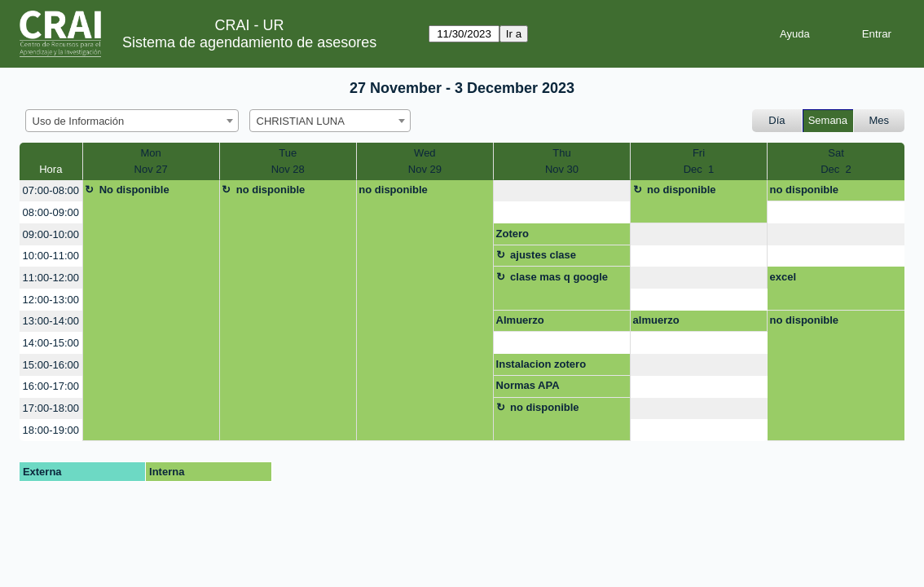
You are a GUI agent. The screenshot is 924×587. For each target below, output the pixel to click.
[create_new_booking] (562, 191)
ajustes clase (543, 255)
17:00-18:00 (51, 408)
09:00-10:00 (51, 234)
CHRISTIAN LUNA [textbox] (301, 121)
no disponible (271, 190)
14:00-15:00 (51, 343)
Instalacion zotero (541, 364)
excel (783, 277)
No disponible (134, 190)
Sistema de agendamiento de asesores (249, 42)
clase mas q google (559, 277)
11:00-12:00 (51, 278)
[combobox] (132, 121)
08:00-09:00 (51, 212)
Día (777, 120)
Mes (880, 120)
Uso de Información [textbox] (79, 121)
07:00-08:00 (51, 190)
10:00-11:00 (51, 256)
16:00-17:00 (51, 386)
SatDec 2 (836, 161)
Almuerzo (520, 320)
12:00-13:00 (51, 300)
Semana (828, 120)
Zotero (513, 234)
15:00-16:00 (51, 365)
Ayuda (795, 34)
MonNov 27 (151, 161)
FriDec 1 (699, 161)
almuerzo (656, 320)
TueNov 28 (288, 161)
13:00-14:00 (51, 321)
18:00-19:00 (51, 430)
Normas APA (528, 385)
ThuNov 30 (562, 161)
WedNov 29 (425, 161)
